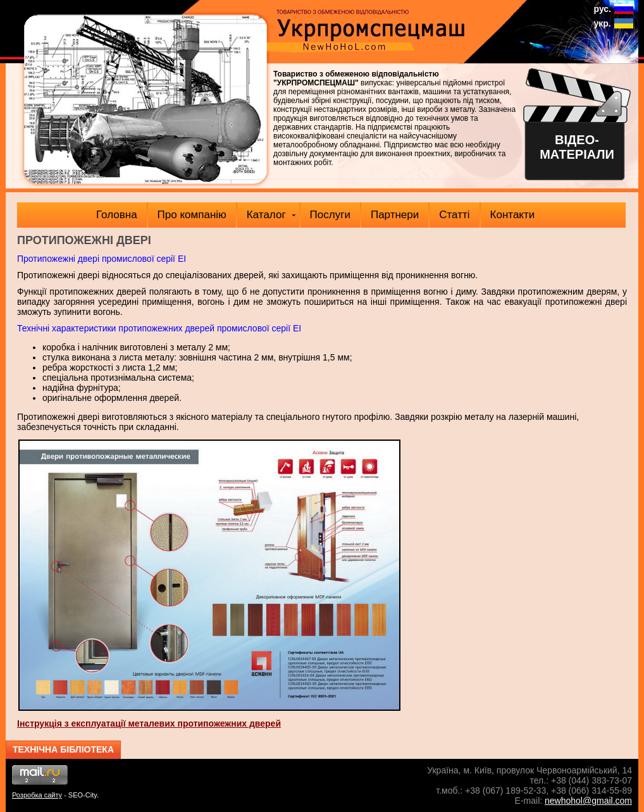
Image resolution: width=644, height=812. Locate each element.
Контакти (513, 215)
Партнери (395, 215)
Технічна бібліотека (63, 749)
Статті (454, 215)
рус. (603, 9)
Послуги (330, 215)
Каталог (271, 215)
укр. (603, 23)
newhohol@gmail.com (588, 801)
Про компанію (192, 215)
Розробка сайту (37, 795)
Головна (117, 215)
